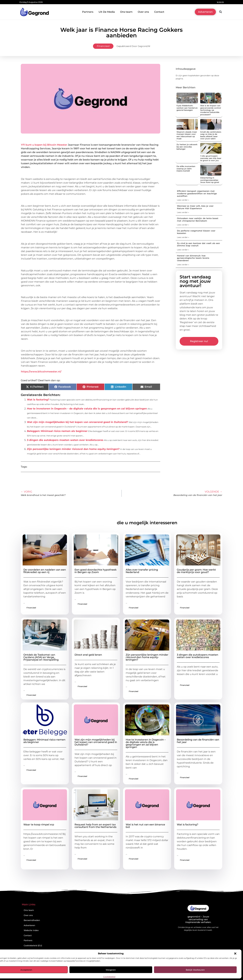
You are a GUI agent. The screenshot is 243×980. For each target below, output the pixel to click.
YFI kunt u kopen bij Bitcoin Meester (44, 145)
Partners (88, 12)
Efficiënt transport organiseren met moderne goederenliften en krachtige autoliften (197, 193)
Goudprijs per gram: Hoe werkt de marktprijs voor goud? (196, 571)
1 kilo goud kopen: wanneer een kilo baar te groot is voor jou (211, 158)
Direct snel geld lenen (88, 655)
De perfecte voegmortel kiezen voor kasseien (196, 232)
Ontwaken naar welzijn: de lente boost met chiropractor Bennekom (198, 220)
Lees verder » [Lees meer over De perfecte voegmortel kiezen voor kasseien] (183, 237)
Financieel (103, 46)
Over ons (143, 12)
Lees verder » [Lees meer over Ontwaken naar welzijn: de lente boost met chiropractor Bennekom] (183, 225)
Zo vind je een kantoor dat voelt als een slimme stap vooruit (198, 244)
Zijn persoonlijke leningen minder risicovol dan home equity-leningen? (73, 449)
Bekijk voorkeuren (195, 970)
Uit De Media (107, 12)
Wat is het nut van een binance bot (145, 826)
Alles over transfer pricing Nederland (142, 571)
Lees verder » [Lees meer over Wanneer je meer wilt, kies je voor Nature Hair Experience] (183, 212)
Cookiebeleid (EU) (33, 946)
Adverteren (29, 925)
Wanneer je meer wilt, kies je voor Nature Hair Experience (195, 207)
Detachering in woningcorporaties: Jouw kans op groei (210, 180)
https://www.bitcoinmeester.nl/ (41, 372)
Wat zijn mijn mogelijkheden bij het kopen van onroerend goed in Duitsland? (77, 422)
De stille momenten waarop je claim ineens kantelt (186, 169)
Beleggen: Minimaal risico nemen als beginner (57, 431)
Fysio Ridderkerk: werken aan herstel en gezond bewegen (187, 108)
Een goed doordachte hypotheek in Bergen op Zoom (96, 571)
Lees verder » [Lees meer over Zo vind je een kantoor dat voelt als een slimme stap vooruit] (183, 250)
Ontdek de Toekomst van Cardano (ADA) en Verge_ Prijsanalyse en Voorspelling (41, 657)
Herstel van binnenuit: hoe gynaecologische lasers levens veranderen (193, 258)
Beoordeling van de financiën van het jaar (198, 741)
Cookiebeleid (109, 977)
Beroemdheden (32, 920)
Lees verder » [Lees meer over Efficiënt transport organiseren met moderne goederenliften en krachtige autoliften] (183, 200)
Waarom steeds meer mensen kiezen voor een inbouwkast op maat (187, 135)
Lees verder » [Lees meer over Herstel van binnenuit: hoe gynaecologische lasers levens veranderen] (183, 265)
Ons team (126, 12)
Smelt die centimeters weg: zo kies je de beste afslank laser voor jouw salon (211, 135)
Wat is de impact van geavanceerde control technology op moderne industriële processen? (211, 110)
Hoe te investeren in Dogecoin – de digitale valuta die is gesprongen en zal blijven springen (87, 409)
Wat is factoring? (38, 400)
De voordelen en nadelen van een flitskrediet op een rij (45, 571)
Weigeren (111, 970)
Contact (159, 12)
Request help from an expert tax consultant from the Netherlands (95, 826)
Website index (31, 930)
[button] (235, 954)
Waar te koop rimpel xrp (39, 825)
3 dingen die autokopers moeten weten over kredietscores (65, 440)
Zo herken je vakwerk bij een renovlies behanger (187, 147)
